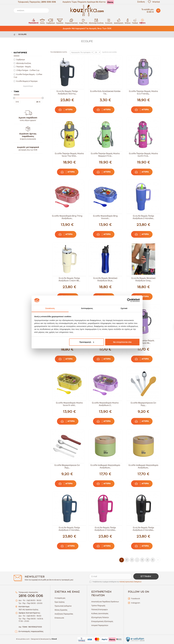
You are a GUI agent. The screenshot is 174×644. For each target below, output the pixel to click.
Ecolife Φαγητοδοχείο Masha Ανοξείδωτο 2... (105, 404)
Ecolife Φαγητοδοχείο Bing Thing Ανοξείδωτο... (67, 217)
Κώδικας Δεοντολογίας (100, 613)
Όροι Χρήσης (60, 602)
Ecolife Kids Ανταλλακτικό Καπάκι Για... (105, 93)
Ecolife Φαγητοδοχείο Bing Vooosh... (105, 217)
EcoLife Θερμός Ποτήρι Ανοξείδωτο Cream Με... (69, 279)
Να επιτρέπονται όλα (122, 342)
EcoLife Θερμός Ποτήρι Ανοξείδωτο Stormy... (67, 93)
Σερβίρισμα (51, 21)
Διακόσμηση (119, 21)
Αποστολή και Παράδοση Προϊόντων (105, 602)
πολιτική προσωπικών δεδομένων (130, 582)
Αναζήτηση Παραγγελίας (64, 614)
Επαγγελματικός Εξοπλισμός (102, 621)
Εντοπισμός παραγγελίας (31, 631)
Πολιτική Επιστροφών (100, 610)
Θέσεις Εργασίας (61, 610)
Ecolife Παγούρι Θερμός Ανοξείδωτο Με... (143, 342)
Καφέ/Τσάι (83, 21)
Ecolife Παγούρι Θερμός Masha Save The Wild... (69, 155)
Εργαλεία (60, 21)
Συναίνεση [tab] (50, 308)
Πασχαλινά (33, 21)
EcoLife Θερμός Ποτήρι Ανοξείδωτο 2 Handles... (143, 217)
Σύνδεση (141, 2)
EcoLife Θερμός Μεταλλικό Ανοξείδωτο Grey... (143, 279)
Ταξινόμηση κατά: (59, 52)
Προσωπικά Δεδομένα (63, 606)
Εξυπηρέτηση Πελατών (100, 617)
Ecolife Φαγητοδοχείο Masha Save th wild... (69, 404)
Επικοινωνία (59, 618)
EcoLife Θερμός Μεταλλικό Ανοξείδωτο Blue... (105, 279)
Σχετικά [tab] (124, 308)
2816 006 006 (49, 2)
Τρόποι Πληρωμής (98, 606)
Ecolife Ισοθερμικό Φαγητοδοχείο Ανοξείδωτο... (105, 466)
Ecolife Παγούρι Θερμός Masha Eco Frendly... (143, 93)
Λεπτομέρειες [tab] (87, 308)
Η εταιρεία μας (60, 598)
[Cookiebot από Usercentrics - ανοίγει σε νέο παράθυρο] (129, 300)
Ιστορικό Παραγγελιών (100, 625)
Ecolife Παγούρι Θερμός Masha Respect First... (105, 155)
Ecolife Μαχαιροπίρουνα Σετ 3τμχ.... (143, 404)
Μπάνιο (128, 21)
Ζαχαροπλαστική (71, 21)
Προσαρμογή (87, 342)
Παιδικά (135, 21)
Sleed (54, 639)
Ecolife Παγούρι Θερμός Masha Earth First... (143, 155)
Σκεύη (42, 21)
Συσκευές (109, 21)
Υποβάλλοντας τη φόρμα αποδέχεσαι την (117, 582)
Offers (142, 21)
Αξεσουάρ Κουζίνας (96, 21)
